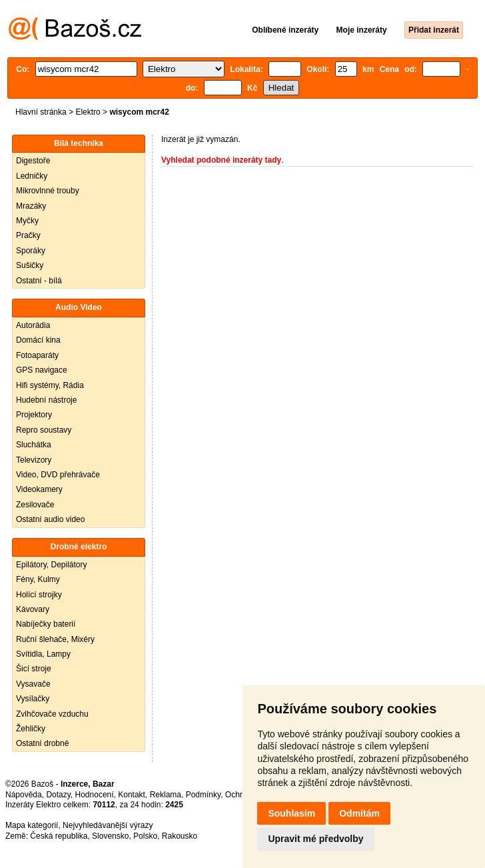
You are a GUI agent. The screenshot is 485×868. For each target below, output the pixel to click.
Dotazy (58, 795)
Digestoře (33, 161)
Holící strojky (39, 595)
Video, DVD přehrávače (58, 475)
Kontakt (132, 795)
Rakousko (180, 836)
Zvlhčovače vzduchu (52, 714)
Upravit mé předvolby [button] (315, 839)
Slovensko (110, 836)
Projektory (34, 415)
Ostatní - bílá (39, 281)
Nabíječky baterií (46, 624)
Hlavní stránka (41, 112)
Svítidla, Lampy (43, 654)
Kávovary (33, 609)
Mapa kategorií (32, 825)
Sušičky (30, 265)
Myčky (27, 221)
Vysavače (33, 684)
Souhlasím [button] (291, 813)
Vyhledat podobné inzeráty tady (221, 160)
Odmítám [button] (359, 813)
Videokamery (39, 489)
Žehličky (31, 729)
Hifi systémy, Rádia (50, 385)
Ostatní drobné (42, 743)
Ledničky (32, 176)
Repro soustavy (44, 430)
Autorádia (33, 325)
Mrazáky (31, 206)
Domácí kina (38, 340)
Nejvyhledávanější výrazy (108, 825)
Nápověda (24, 795)
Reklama (166, 795)
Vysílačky (33, 699)
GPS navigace (42, 370)
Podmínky (203, 795)
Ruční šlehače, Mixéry (55, 639)
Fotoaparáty (37, 355)
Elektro (88, 112)
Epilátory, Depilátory (52, 565)
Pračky (28, 235)
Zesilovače (35, 505)
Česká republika (59, 836)
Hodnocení (95, 795)
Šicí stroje (34, 669)
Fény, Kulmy (38, 579)
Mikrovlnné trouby (48, 191)
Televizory (34, 460)
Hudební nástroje (46, 400)
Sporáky (31, 251)
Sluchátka (34, 445)
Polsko (145, 836)
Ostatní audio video (50, 519)
